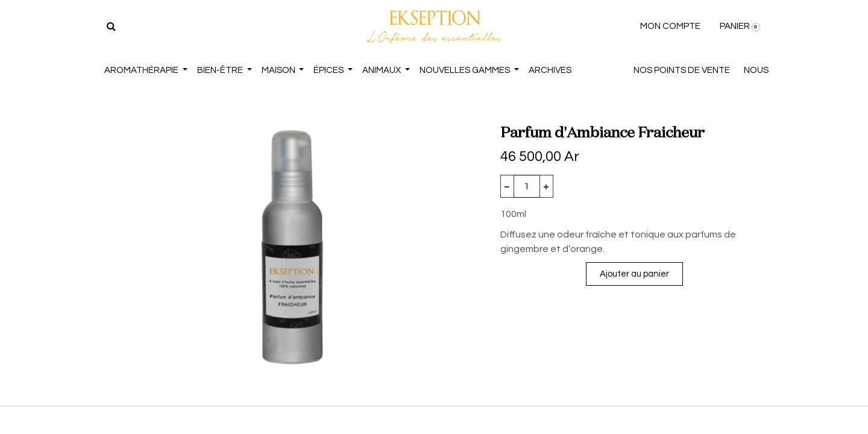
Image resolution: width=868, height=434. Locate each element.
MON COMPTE (670, 26)
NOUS (756, 70)
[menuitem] (550, 71)
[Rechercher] (111, 27)
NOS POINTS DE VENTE (682, 70)
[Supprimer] (507, 187)
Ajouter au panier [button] (634, 274)
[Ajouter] (546, 187)
